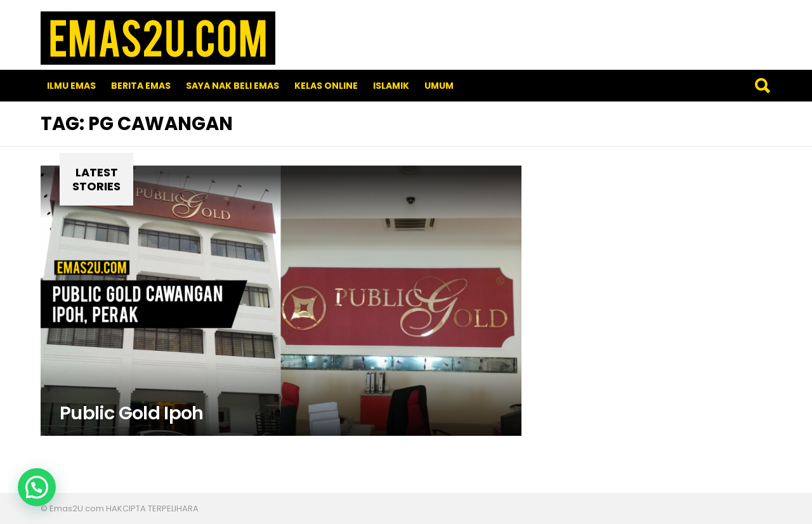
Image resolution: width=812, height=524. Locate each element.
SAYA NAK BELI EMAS (232, 86)
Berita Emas (141, 86)
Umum (439, 86)
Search (762, 86)
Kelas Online (326, 86)
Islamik (391, 86)
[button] (37, 487)
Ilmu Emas (71, 86)
